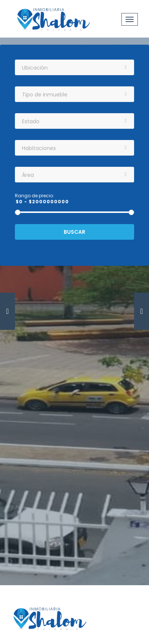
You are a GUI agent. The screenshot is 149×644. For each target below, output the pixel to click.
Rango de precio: (34, 196)
